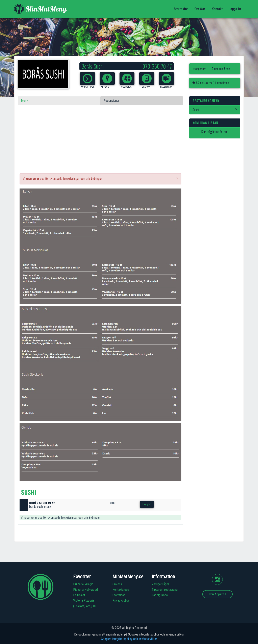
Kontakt (217, 9)
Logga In (235, 9)
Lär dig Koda (160, 595)
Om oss (117, 584)
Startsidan (181, 9)
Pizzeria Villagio (83, 584)
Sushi (215, 110)
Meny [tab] (24, 101)
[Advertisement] (100, 142)
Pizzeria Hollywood (85, 590)
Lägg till (147, 504)
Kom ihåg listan (205, 123)
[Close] (177, 178)
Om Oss (200, 9)
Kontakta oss (121, 590)
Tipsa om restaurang (165, 590)
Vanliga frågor (160, 584)
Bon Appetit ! (217, 594)
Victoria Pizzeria (84, 601)
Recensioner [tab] (111, 101)
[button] (87, 79)
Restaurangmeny (206, 101)
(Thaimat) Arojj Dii (85, 606)
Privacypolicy (121, 601)
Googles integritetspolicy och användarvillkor (129, 639)
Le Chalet (79, 595)
